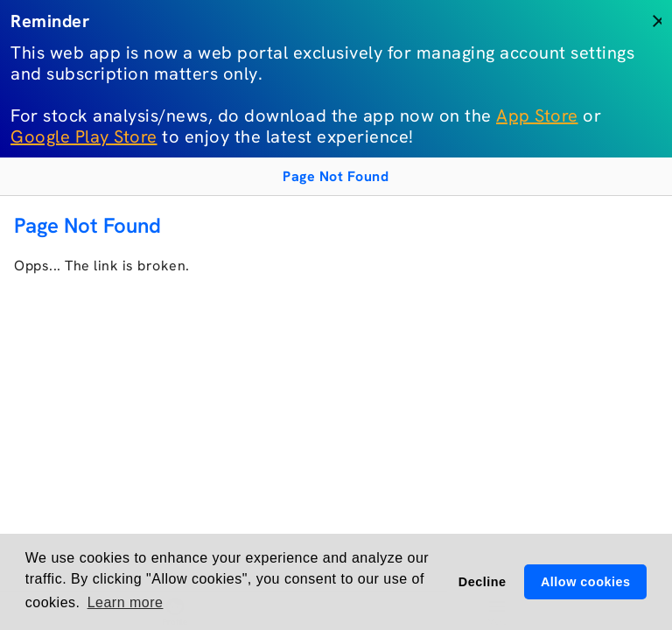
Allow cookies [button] (585, 582)
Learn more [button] (126, 602)
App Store (537, 115)
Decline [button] (483, 582)
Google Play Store (84, 136)
